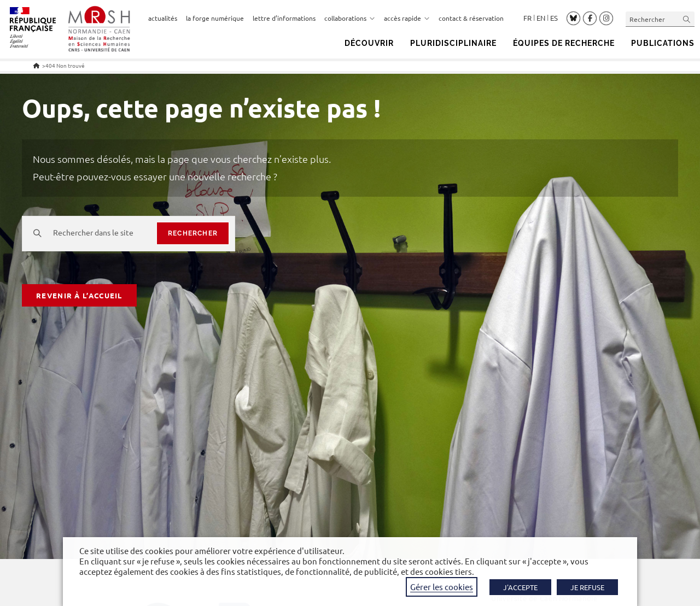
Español (554, 18)
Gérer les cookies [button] (442, 587)
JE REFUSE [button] (587, 587)
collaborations (350, 18)
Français (527, 18)
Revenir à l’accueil (79, 295)
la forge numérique (215, 18)
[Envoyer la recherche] (687, 19)
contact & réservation (471, 18)
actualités (163, 18)
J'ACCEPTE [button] (520, 587)
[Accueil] (36, 65)
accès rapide (407, 18)
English (541, 18)
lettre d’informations (284, 18)
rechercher (193, 233)
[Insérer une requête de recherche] (660, 19)
